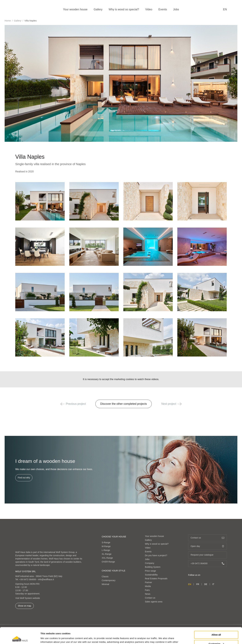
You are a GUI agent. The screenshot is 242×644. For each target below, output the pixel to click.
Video (149, 9)
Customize (216, 627)
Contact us (150, 598)
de (206, 584)
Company (150, 563)
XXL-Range (107, 558)
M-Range (106, 546)
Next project (171, 404)
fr (198, 584)
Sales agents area (154, 602)
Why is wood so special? (124, 9)
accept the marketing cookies (118, 379)
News (148, 594)
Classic (105, 577)
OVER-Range (108, 562)
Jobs (176, 9)
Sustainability (151, 575)
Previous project (73, 404)
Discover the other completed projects (123, 404)
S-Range (106, 542)
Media (148, 586)
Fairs (147, 590)
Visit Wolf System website (28, 598)
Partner (148, 582)
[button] (62, 404)
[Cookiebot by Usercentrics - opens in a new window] (20, 638)
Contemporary (109, 580)
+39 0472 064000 (28, 579)
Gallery (98, 9)
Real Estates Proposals (156, 579)
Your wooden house (75, 9)
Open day (207, 546)
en (225, 9)
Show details (48, 638)
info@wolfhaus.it (46, 579)
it (213, 584)
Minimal (105, 584)
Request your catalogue (207, 555)
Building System (153, 567)
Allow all (216, 619)
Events (163, 9)
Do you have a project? (156, 555)
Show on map (25, 606)
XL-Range (107, 554)
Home (8, 21)
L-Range (106, 550)
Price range (150, 571)
